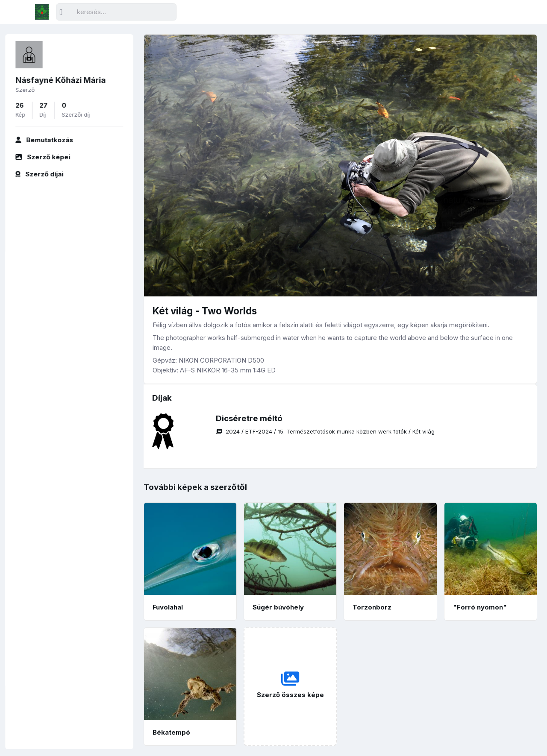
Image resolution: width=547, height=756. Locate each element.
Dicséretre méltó (249, 418)
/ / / (325, 431)
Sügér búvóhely (278, 607)
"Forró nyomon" (480, 607)
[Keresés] (116, 12)
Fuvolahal (168, 607)
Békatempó (171, 732)
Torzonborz (372, 607)
